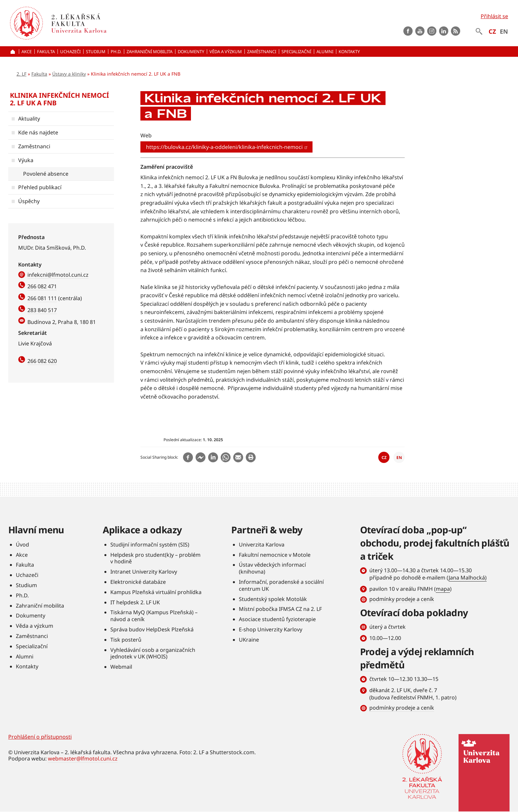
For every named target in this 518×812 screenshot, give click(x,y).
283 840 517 (42, 310)
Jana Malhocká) (468, 578)
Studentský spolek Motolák (273, 599)
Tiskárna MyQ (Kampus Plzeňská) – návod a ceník (154, 616)
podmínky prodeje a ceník (402, 599)
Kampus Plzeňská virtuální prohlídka (156, 592)
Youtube (420, 31)
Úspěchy (29, 201)
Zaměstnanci (34, 146)
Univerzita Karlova (262, 545)
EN (504, 31)
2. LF (21, 74)
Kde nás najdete (38, 132)
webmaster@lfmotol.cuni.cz (83, 759)
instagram (432, 31)
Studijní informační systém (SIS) (150, 545)
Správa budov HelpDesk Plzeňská (152, 629)
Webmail (121, 667)
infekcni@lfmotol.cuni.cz (58, 275)
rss (456, 31)
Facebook (408, 31)
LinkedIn (444, 31)
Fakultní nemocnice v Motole (275, 555)
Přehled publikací (40, 187)
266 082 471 (42, 286)
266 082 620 (42, 361)
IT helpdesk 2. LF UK (135, 602)
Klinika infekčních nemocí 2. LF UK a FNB (59, 99)
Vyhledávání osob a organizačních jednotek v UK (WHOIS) (153, 653)
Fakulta (39, 74)
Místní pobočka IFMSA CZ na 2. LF (280, 609)
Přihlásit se (494, 16)
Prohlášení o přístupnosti (40, 737)
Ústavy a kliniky (69, 74)
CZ (492, 31)
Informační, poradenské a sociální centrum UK (281, 585)
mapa (443, 589)
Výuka (26, 160)
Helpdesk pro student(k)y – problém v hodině (155, 558)
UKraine (249, 640)
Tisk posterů (126, 640)
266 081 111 (42, 298)
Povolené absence (46, 174)
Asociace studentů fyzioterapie (277, 619)
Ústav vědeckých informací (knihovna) (272, 568)
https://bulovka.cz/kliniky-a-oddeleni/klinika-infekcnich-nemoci (227, 147)
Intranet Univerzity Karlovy (144, 572)
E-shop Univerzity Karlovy (271, 629)
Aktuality (29, 119)
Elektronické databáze (138, 582)
